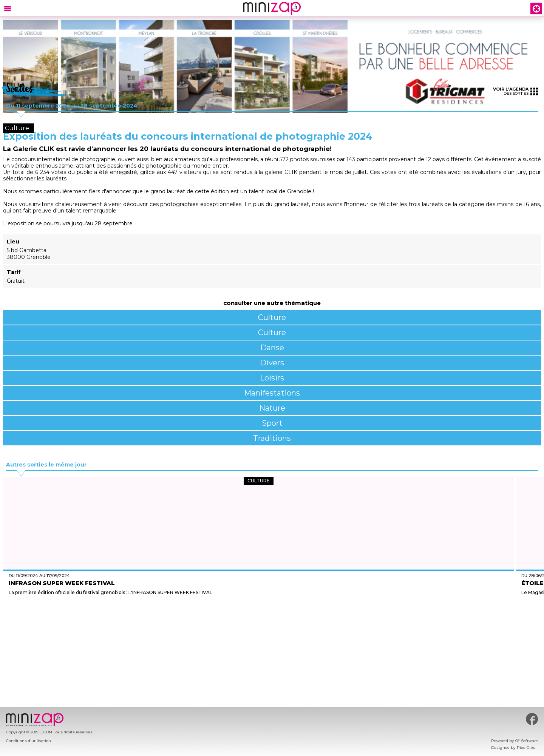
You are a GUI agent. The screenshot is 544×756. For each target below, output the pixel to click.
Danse (272, 348)
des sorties (515, 91)
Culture (272, 317)
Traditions (272, 438)
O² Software (527, 741)
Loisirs (272, 378)
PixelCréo (526, 748)
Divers (272, 363)
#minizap (532, 719)
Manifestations (272, 393)
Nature (272, 408)
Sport (272, 423)
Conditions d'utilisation (29, 741)
